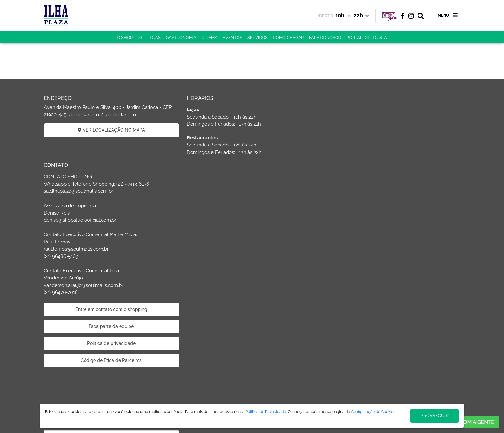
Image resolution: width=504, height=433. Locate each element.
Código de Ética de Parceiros (393, 293)
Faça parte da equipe (393, 259)
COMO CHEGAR (288, 37)
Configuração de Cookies (373, 412)
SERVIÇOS (258, 37)
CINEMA (210, 37)
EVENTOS (233, 37)
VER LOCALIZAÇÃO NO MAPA (111, 130)
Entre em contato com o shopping (394, 242)
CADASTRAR (111, 391)
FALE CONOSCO (325, 37)
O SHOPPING (130, 37)
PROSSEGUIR (435, 416)
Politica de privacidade (394, 276)
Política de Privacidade (266, 412)
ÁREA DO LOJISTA (265, 352)
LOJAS (154, 37)
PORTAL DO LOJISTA (367, 37)
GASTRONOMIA (181, 37)
